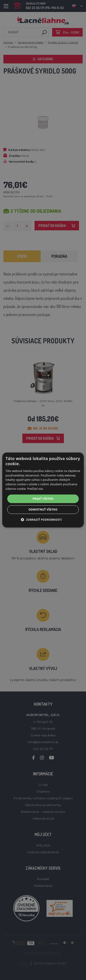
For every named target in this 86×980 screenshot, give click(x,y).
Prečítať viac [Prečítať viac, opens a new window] (35, 489)
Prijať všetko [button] (43, 499)
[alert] (43, 490)
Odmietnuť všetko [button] (43, 510)
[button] (43, 520)
